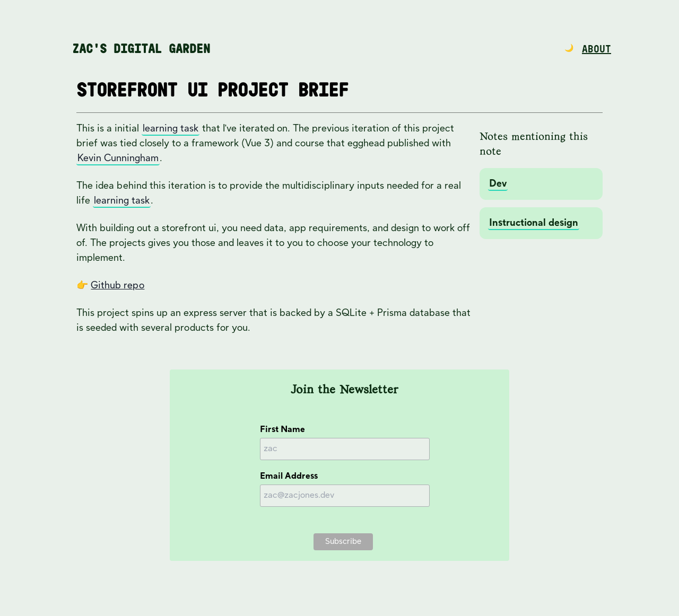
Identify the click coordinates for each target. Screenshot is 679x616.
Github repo (117, 285)
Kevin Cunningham (118, 158)
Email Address (289, 476)
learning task (171, 129)
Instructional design (534, 223)
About (597, 50)
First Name (282, 430)
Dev (498, 184)
